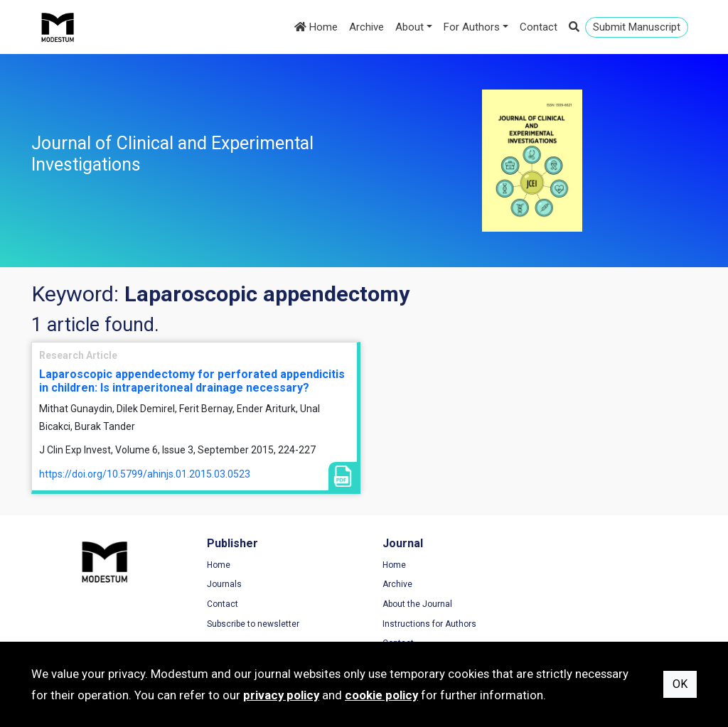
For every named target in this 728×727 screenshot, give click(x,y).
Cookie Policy (578, 604)
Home (316, 27)
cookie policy (381, 695)
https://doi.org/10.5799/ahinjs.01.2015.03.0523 (145, 474)
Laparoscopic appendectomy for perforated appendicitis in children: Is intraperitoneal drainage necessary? (192, 381)
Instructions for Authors (425, 624)
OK (680, 684)
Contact (539, 27)
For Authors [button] (472, 27)
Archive (366, 27)
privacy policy (281, 695)
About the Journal (413, 604)
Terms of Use (578, 565)
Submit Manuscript (637, 27)
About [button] (409, 27)
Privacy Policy (579, 585)
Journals (222, 585)
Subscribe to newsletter (251, 624)
